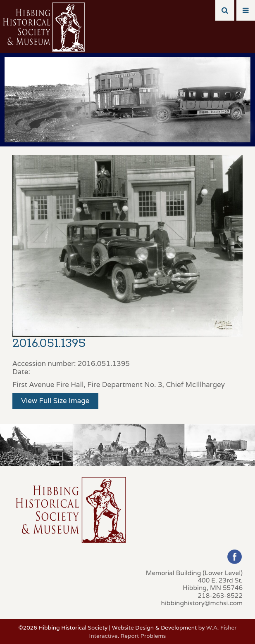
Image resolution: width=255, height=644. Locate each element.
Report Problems (143, 636)
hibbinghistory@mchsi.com (202, 603)
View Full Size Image (55, 401)
